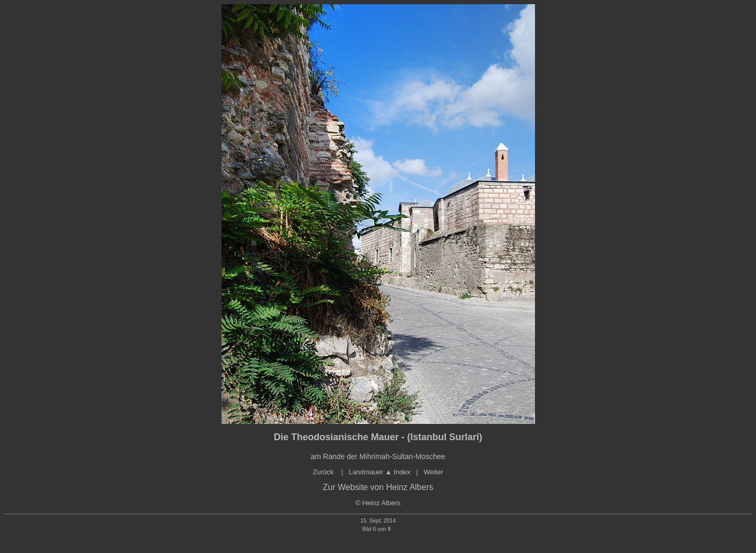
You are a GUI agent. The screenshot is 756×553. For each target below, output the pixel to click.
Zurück (324, 472)
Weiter (433, 472)
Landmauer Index (380, 472)
